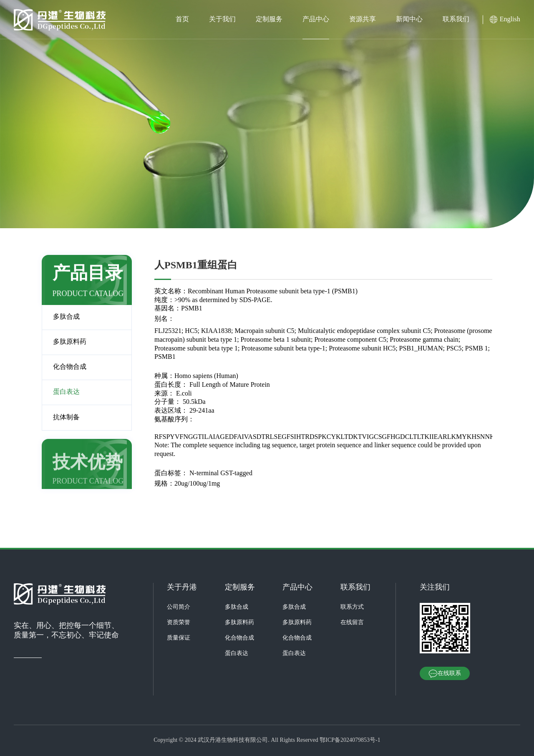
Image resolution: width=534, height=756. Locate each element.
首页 (182, 19)
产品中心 (316, 19)
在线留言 (352, 623)
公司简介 (179, 607)
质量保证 (179, 638)
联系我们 (456, 19)
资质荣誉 (179, 623)
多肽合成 (66, 317)
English (510, 19)
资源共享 (363, 19)
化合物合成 (70, 367)
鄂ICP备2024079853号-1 (350, 740)
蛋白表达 (66, 392)
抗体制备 (66, 417)
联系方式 (352, 607)
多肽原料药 (70, 342)
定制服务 (269, 19)
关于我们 (222, 19)
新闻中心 (409, 19)
